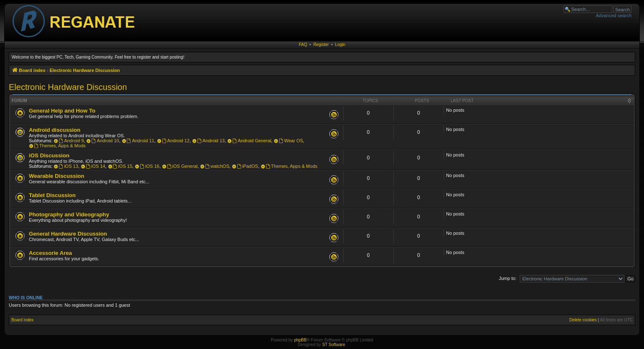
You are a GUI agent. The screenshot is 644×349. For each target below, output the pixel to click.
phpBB (300, 340)
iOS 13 (68, 166)
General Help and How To (62, 111)
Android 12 (176, 141)
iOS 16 (149, 166)
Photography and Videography (69, 214)
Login (340, 45)
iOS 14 (95, 166)
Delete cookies (583, 320)
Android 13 (211, 141)
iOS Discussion (49, 155)
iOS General (182, 166)
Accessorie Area (50, 253)
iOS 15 (123, 166)
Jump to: (508, 278)
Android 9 (71, 141)
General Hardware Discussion (68, 234)
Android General (252, 141)
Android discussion (55, 130)
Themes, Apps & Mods (60, 146)
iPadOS (248, 166)
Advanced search (614, 15)
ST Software (334, 345)
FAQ (303, 45)
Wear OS (291, 141)
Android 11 (141, 141)
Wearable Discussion (56, 176)
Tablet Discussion (52, 195)
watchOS (217, 166)
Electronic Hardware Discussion (68, 87)
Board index (22, 320)
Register (321, 45)
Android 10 (105, 141)
